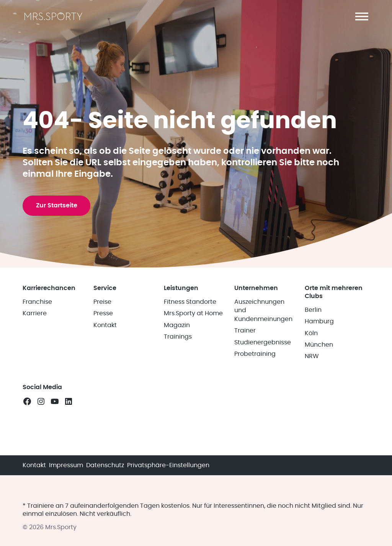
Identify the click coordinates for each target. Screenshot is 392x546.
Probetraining (255, 435)
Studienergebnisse (263, 423)
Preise (102, 383)
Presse (103, 394)
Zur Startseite (59, 274)
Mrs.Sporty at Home (193, 394)
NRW (312, 437)
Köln (311, 414)
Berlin (313, 390)
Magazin (177, 406)
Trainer (245, 411)
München (319, 425)
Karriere (35, 394)
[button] (362, 16)
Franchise (37, 383)
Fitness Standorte (190, 383)
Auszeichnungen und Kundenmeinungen (263, 391)
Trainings (178, 417)
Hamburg (319, 402)
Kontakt (105, 406)
